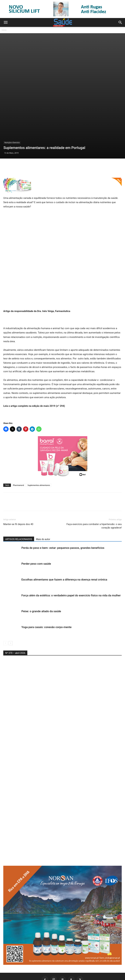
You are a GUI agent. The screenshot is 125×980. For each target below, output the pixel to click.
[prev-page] (5, 620)
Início (4, 30)
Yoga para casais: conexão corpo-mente (46, 604)
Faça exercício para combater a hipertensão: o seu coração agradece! (94, 503)
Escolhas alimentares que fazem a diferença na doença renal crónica (64, 557)
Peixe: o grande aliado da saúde (41, 588)
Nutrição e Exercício (12, 119)
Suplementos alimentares (39, 462)
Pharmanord (19, 462)
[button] (6, 22)
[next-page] (11, 620)
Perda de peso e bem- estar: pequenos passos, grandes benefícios (63, 525)
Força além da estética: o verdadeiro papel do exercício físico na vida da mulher (71, 572)
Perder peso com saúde (36, 541)
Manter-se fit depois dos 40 (18, 501)
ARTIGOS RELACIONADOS (19, 516)
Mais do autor (43, 516)
